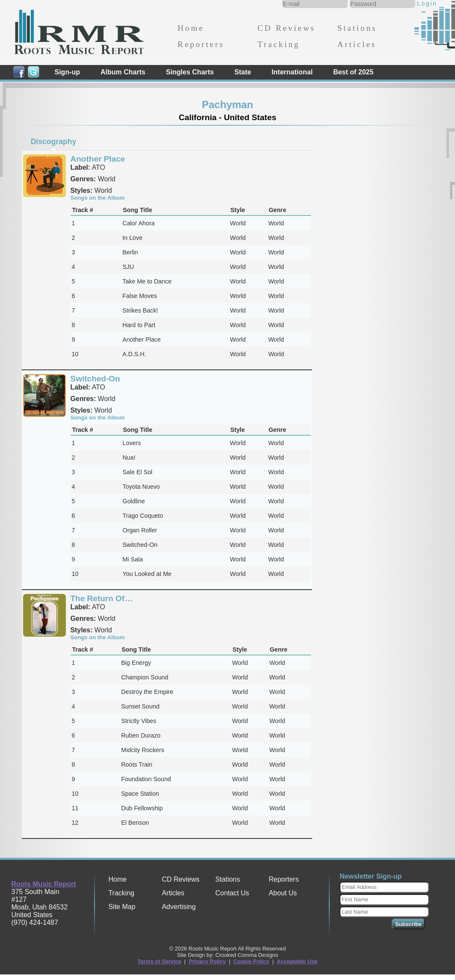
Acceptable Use (297, 961)
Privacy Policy (207, 961)
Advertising (179, 907)
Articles (357, 44)
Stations (357, 28)
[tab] (53, 142)
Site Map (122, 907)
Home (191, 28)
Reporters (201, 44)
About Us (283, 893)
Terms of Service (160, 961)
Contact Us (232, 893)
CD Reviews (287, 28)
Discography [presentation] (54, 142)
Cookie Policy (251, 961)
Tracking (279, 44)
